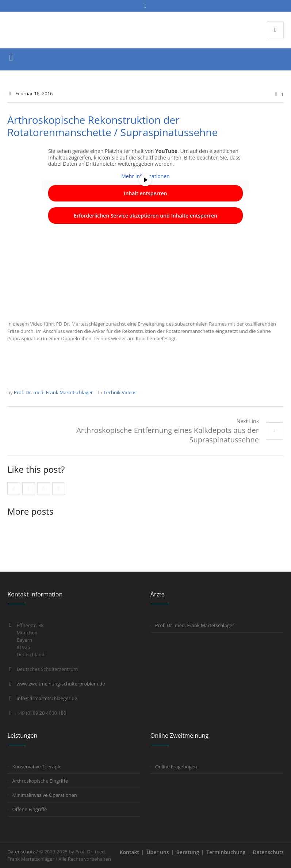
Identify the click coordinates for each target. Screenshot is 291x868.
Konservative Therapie (37, 767)
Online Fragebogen (176, 767)
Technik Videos (120, 392)
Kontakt (130, 852)
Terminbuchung (226, 852)
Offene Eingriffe (29, 809)
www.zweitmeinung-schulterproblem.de (61, 684)
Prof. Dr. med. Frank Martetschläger (195, 625)
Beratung (188, 852)
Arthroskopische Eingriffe (40, 781)
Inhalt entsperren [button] (145, 193)
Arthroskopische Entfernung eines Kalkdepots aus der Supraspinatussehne (168, 435)
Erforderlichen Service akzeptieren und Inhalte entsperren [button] (145, 216)
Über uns (158, 852)
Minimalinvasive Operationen (44, 795)
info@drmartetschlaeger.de (47, 698)
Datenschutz (268, 852)
